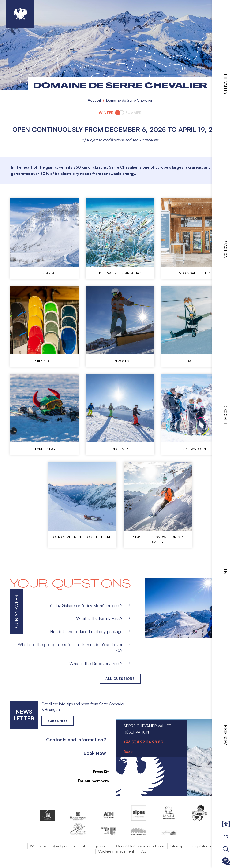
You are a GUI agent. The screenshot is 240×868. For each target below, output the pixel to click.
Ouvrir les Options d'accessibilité (226, 824)
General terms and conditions (140, 846)
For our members (90, 781)
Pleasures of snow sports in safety (158, 539)
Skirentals (44, 361)
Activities (196, 361)
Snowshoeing (196, 449)
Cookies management (116, 851)
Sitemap (177, 846)
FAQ (143, 851)
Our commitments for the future (82, 537)
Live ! (225, 574)
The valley (225, 84)
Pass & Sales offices (196, 273)
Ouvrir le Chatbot (226, 861)
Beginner (120, 449)
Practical (225, 250)
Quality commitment (68, 846)
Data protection (202, 846)
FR (226, 837)
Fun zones (120, 361)
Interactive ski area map (120, 273)
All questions (120, 678)
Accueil (94, 100)
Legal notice (101, 846)
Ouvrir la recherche (226, 849)
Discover (225, 414)
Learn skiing (44, 449)
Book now (225, 734)
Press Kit (98, 772)
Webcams (38, 846)
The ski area (44, 273)
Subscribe (58, 721)
